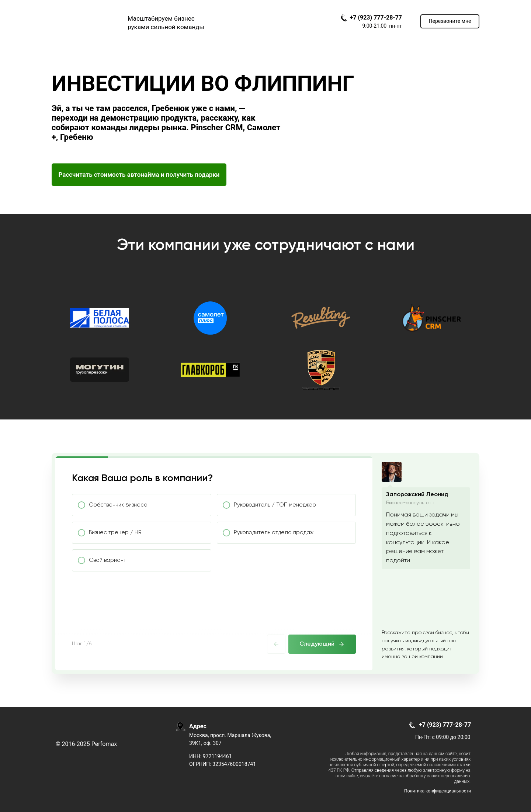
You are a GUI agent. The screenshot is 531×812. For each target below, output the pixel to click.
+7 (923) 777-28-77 (376, 18)
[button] (450, 21)
